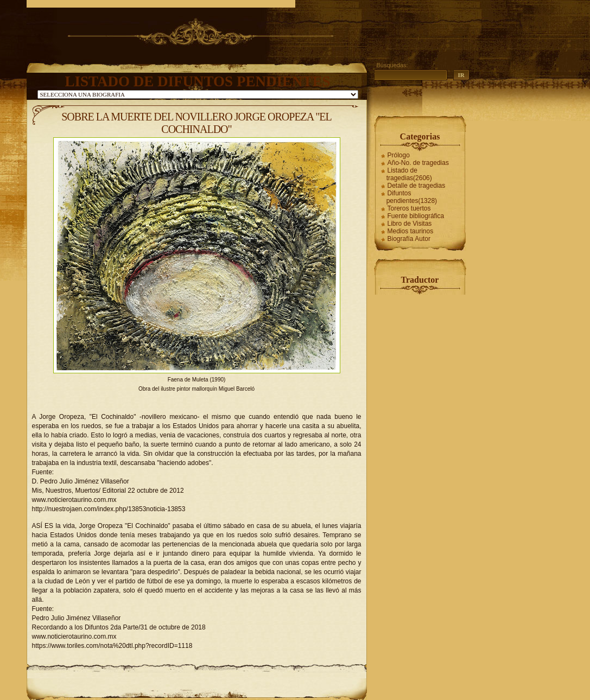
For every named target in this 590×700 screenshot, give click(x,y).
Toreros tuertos (409, 208)
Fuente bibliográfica (416, 216)
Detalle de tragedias (417, 186)
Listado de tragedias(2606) (409, 174)
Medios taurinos (411, 231)
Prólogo (399, 155)
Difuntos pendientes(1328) (412, 197)
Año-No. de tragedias (418, 163)
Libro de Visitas (410, 224)
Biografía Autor (409, 239)
